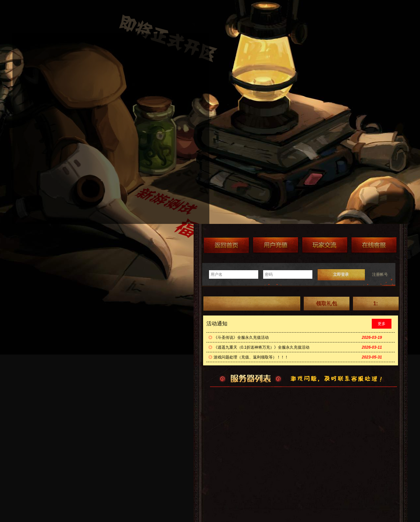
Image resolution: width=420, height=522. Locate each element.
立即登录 (341, 274)
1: (375, 304)
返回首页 (226, 245)
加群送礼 (325, 245)
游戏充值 (276, 245)
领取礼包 (326, 304)
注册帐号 (380, 274)
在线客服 (374, 245)
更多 (382, 324)
